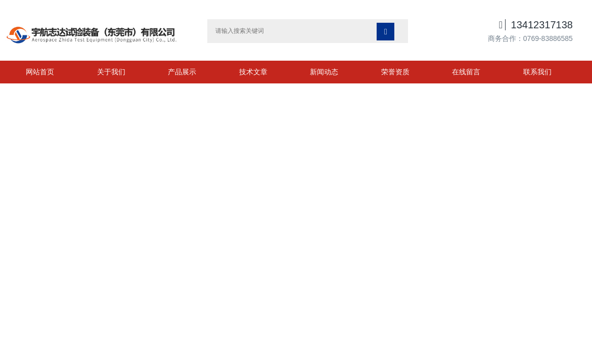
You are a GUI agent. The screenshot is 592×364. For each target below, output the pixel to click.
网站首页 (40, 72)
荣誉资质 (395, 72)
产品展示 (182, 72)
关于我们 (111, 72)
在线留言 (466, 72)
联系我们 (537, 72)
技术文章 (253, 72)
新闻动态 (324, 72)
